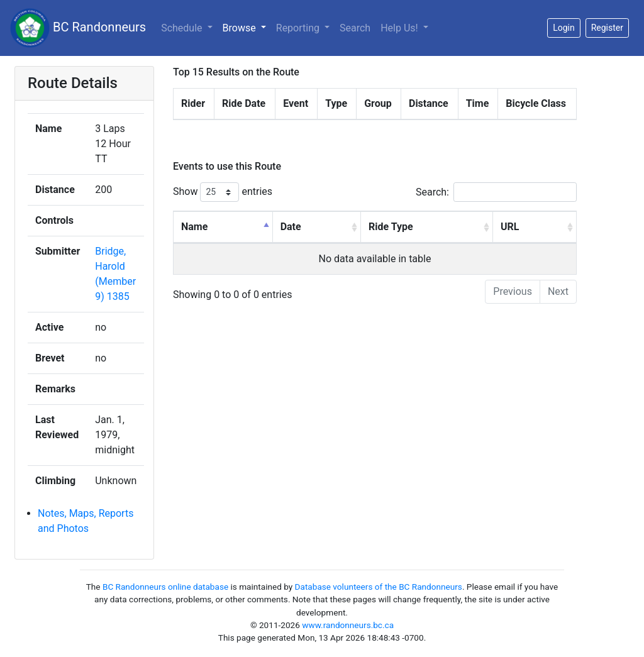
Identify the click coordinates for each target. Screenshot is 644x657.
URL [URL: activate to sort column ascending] (510, 227)
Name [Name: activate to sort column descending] (194, 227)
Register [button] (607, 28)
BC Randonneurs (78, 28)
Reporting (299, 28)
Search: (496, 192)
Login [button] (564, 28)
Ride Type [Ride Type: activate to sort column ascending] (391, 227)
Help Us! (400, 28)
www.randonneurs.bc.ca (348, 625)
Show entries (223, 192)
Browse (241, 28)
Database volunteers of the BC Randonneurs (379, 587)
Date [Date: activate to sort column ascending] (291, 227)
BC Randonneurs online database (165, 587)
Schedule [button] (183, 28)
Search (355, 28)
